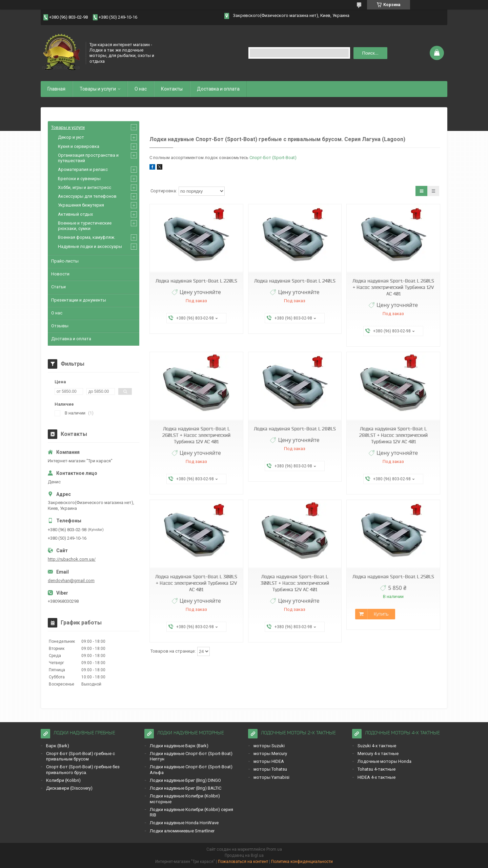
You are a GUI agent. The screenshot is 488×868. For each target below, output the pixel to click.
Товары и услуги (98, 89)
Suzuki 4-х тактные (377, 746)
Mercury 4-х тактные (378, 754)
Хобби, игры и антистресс (85, 187)
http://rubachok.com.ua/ (72, 559)
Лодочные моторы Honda (384, 761)
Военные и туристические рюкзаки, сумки (85, 226)
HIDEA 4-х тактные (377, 777)
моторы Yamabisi (271, 777)
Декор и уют (71, 137)
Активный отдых (75, 214)
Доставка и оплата (218, 89)
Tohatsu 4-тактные (377, 769)
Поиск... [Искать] (370, 53)
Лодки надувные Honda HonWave (184, 823)
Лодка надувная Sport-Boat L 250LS (393, 577)
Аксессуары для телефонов (87, 196)
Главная (56, 89)
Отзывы (60, 326)
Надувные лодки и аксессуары (90, 246)
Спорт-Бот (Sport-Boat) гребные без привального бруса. (83, 769)
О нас (141, 89)
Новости (60, 274)
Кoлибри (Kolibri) (63, 780)
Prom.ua (274, 849)
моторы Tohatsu (270, 769)
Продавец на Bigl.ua (244, 855)
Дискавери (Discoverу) (69, 788)
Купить (381, 614)
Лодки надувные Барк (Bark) (179, 746)
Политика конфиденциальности (302, 862)
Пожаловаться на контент (243, 862)
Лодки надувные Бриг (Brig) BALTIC (186, 788)
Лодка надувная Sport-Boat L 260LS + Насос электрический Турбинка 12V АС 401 (393, 287)
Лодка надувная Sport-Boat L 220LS (196, 281)
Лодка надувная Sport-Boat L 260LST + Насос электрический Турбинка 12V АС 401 (196, 435)
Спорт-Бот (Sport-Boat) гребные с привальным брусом (80, 756)
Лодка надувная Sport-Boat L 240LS (295, 281)
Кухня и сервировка (79, 146)
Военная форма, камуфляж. (87, 237)
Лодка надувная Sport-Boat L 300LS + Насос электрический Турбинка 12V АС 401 (196, 583)
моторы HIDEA (269, 761)
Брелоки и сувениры (79, 179)
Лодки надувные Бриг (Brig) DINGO (185, 780)
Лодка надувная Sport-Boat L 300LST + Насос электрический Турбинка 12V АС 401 (295, 583)
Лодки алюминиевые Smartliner (182, 831)
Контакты (172, 89)
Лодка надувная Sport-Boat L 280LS (295, 429)
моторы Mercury (270, 754)
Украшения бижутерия (81, 205)
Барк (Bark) (58, 746)
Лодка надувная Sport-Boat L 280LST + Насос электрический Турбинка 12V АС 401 (393, 435)
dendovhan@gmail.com (71, 581)
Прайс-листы (65, 261)
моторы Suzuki (269, 746)
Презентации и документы (79, 300)
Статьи (58, 287)
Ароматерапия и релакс (83, 169)
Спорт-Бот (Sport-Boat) (273, 158)
